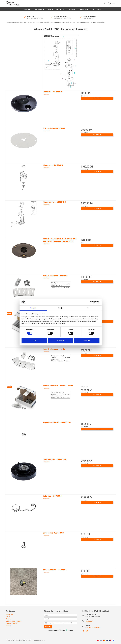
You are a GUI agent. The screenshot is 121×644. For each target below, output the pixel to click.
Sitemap (8, 626)
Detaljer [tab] (61, 308)
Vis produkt (97, 98)
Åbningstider (10, 614)
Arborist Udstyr (84, 9)
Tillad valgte (60, 341)
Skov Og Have (27, 9)
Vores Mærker (39, 9)
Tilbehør (49, 9)
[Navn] (60, 615)
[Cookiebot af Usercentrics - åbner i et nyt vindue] (92, 302)
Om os (8, 617)
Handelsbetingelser (12, 623)
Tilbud (93, 9)
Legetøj (99, 9)
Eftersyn (8, 619)
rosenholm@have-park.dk (93, 627)
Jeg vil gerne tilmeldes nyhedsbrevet (60, 623)
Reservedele (72, 9)
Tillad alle (87, 341)
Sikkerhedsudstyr (60, 9)
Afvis (34, 341)
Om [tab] (88, 308)
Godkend (48, 627)
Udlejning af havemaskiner (14, 621)
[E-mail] (60, 619)
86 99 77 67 (89, 622)
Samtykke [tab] (33, 308)
